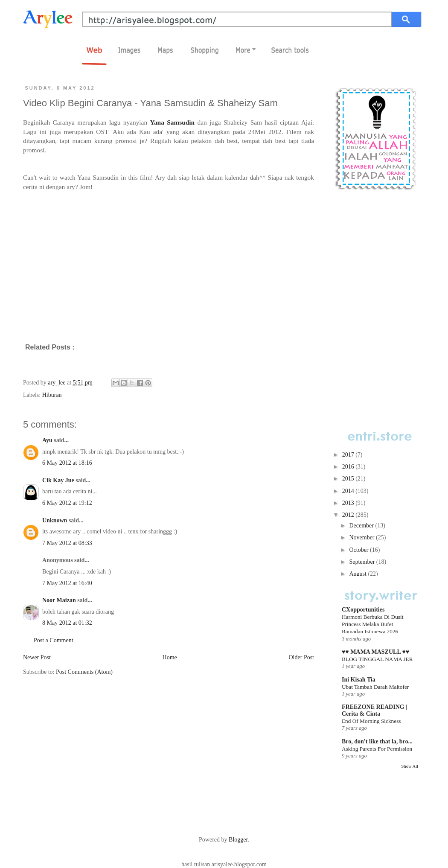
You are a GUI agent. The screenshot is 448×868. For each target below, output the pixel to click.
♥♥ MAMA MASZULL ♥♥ (375, 652)
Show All (410, 766)
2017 (349, 455)
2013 (349, 503)
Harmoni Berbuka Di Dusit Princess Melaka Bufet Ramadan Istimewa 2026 (372, 624)
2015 (349, 479)
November (362, 537)
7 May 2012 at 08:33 (67, 543)
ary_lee (57, 383)
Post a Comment (54, 640)
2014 (349, 491)
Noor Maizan (59, 600)
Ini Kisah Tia (359, 680)
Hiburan (52, 395)
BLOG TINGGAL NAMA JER (377, 659)
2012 (349, 515)
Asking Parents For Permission (377, 749)
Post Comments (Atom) (84, 672)
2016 (349, 467)
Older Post (302, 657)
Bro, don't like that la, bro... (377, 741)
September (362, 562)
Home (170, 657)
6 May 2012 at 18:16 (67, 463)
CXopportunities (363, 610)
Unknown (55, 520)
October (359, 550)
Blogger (238, 840)
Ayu (47, 440)
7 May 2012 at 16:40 (67, 583)
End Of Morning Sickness (371, 721)
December (362, 526)
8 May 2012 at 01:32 (67, 623)
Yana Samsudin (172, 122)
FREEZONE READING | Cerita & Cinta (374, 710)
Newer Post (37, 657)
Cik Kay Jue (58, 480)
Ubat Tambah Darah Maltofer (375, 687)
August (358, 574)
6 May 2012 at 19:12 (67, 503)
